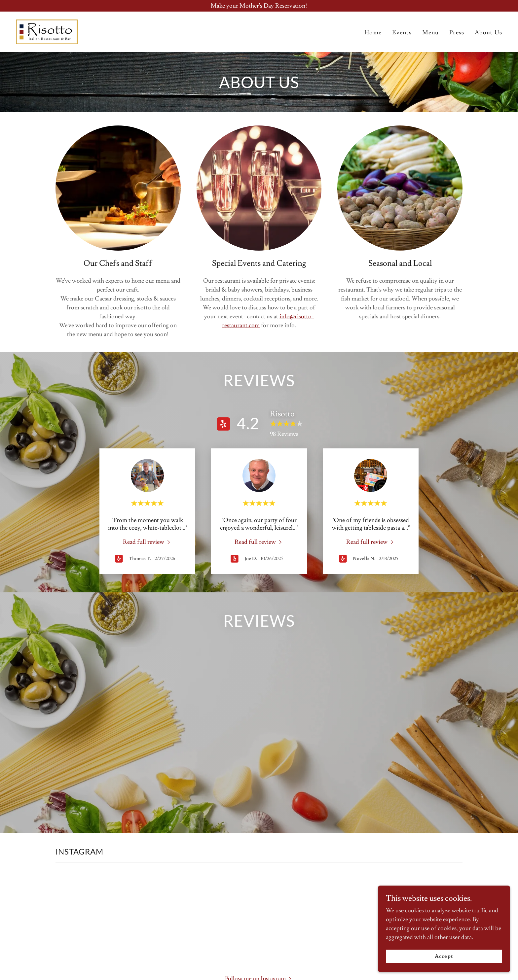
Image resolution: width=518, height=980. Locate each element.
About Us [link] (488, 33)
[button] (259, 832)
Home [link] (373, 33)
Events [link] (402, 33)
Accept (444, 956)
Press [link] (457, 33)
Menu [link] (431, 33)
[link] (47, 31)
